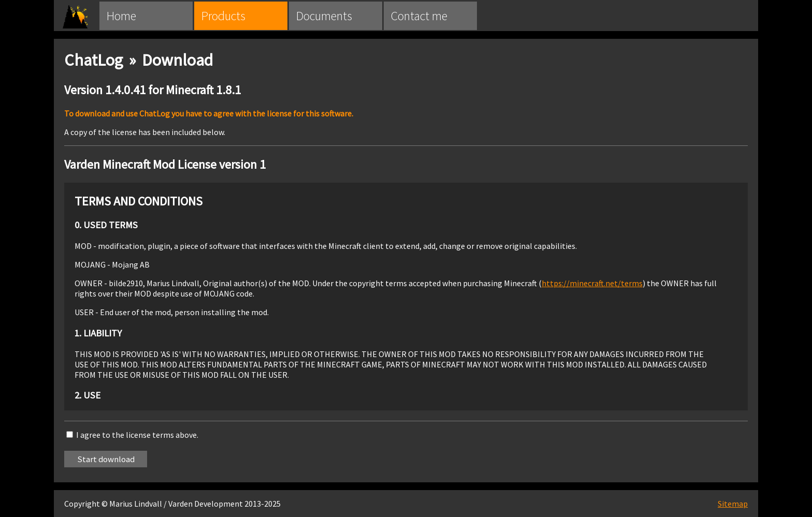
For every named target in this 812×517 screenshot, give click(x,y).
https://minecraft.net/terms (592, 283)
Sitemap (733, 504)
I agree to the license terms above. (137, 435)
